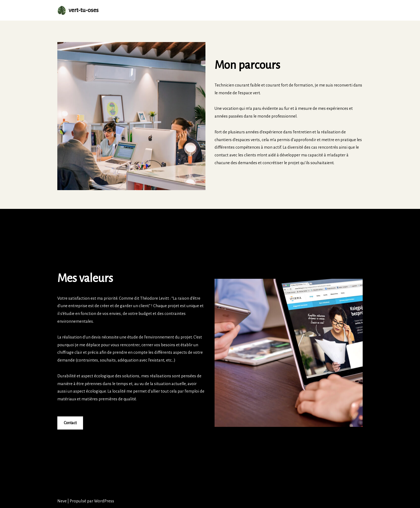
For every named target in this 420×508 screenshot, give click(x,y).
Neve (62, 501)
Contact (70, 423)
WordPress (104, 501)
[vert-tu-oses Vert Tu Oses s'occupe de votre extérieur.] (78, 10)
